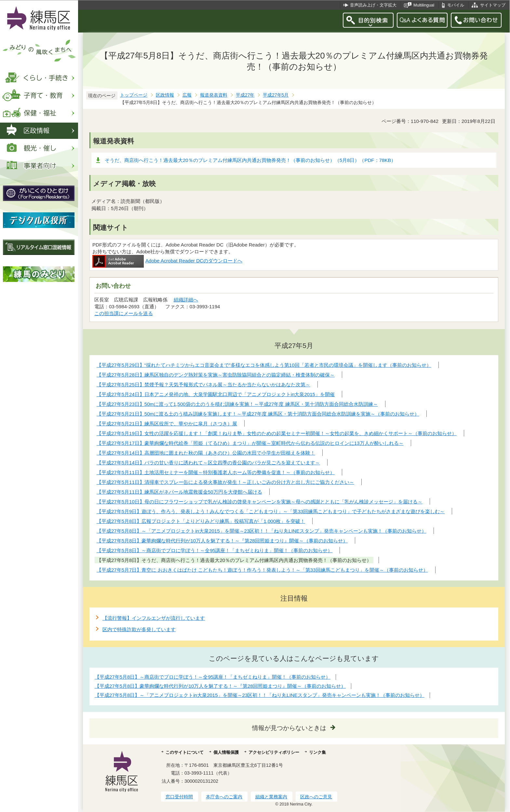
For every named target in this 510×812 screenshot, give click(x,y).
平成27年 (245, 95)
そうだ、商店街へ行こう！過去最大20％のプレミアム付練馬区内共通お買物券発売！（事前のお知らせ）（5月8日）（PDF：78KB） (250, 160)
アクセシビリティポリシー (274, 752)
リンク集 (317, 752)
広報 (187, 95)
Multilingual (424, 5)
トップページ (134, 95)
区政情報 (165, 95)
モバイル (456, 5)
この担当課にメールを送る (124, 313)
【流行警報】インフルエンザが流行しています (154, 618)
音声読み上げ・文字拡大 (373, 5)
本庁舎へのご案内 (224, 797)
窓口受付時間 (179, 797)
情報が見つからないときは (289, 728)
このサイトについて (185, 752)
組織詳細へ (186, 300)
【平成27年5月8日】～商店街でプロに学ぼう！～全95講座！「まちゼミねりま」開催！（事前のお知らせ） (213, 677)
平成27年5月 (276, 95)
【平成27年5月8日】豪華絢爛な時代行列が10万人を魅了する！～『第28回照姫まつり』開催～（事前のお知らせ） (220, 686)
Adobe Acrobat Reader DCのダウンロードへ (167, 261)
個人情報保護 (226, 752)
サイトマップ (493, 5)
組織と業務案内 (271, 797)
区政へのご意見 (316, 797)
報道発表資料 (214, 95)
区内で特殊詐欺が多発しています (139, 629)
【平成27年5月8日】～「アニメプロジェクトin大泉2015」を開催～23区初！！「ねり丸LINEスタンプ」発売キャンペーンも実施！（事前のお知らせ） (260, 695)
